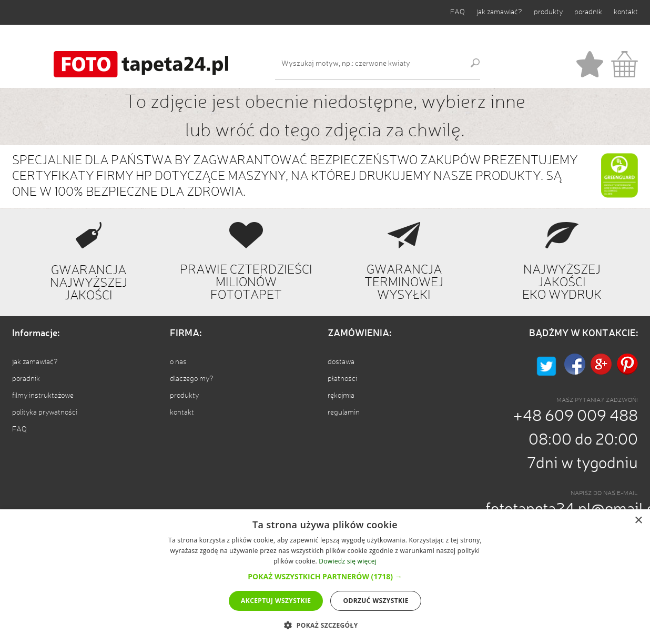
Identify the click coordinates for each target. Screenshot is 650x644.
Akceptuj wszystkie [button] (276, 601)
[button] (325, 576)
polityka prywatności (45, 412)
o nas (178, 362)
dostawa (341, 362)
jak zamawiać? (499, 12)
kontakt (626, 12)
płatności (342, 379)
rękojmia (341, 396)
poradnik (588, 12)
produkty (548, 12)
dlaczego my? (192, 379)
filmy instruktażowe (43, 396)
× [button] (638, 521)
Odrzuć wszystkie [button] (375, 601)
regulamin (344, 412)
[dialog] (325, 577)
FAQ (458, 12)
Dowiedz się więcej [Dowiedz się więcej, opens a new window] (348, 561)
